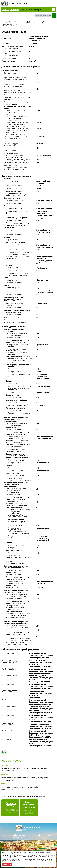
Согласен (7, 865)
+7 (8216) (10, 10)
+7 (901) (18, 838)
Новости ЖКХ (12, 761)
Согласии (5, 862)
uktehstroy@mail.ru (18, 843)
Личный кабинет (44, 15)
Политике (49, 861)
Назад (4, 752)
